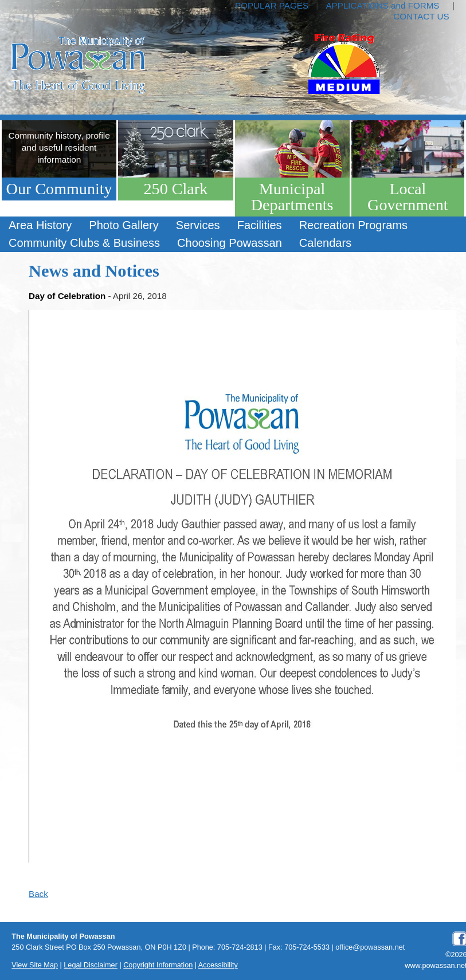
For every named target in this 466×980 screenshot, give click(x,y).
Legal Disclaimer (91, 965)
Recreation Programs (353, 225)
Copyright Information (158, 965)
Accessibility (218, 965)
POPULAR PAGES (272, 5)
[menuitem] (40, 225)
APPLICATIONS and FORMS (382, 5)
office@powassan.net (370, 947)
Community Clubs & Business (84, 243)
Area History (40, 225)
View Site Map (35, 965)
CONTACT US (421, 16)
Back (38, 894)
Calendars (325, 243)
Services (198, 225)
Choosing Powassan (230, 243)
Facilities (260, 225)
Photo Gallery (124, 225)
